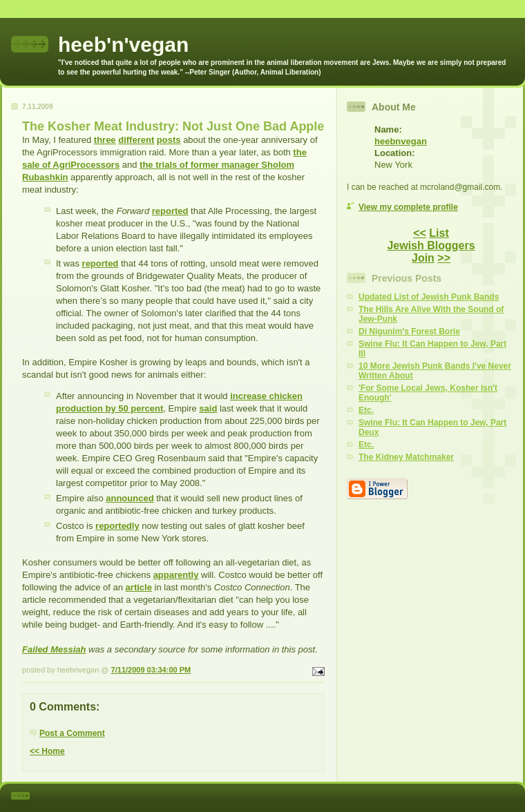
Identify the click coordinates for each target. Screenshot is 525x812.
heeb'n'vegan (123, 45)
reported (170, 211)
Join (423, 258)
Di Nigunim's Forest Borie (409, 331)
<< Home (47, 751)
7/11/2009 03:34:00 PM (151, 670)
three (105, 140)
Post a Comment (72, 733)
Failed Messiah (54, 649)
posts (169, 140)
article (139, 587)
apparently (176, 575)
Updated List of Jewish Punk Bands (429, 297)
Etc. (366, 410)
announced (130, 498)
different (136, 140)
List (439, 233)
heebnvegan (401, 141)
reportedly (117, 526)
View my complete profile (408, 207)
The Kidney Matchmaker (406, 457)
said (208, 408)
